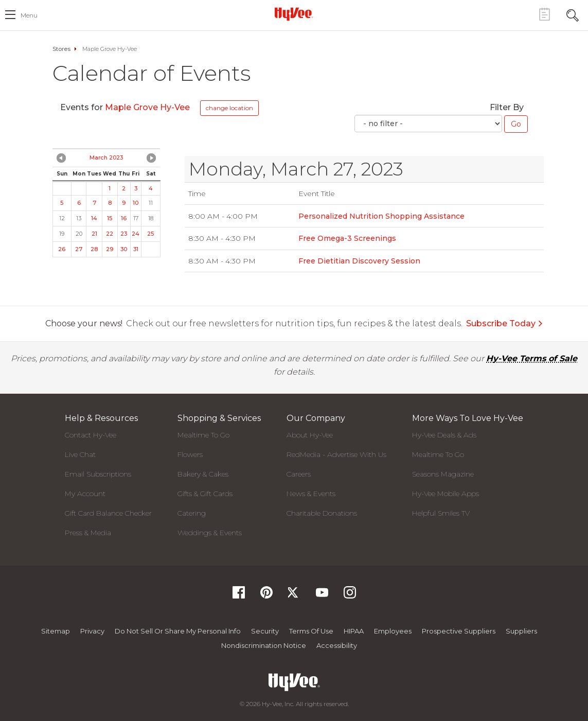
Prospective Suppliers (459, 631)
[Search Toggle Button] (573, 14)
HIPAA (354, 631)
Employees (393, 631)
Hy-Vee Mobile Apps (446, 494)
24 (136, 234)
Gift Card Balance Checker (108, 513)
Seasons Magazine (443, 474)
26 (62, 249)
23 (124, 234)
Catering (192, 513)
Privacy (92, 631)
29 (110, 249)
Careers (299, 474)
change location (229, 108)
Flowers (190, 454)
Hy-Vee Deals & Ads (444, 435)
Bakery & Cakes (203, 474)
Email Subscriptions (98, 474)
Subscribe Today (505, 323)
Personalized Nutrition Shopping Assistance (381, 216)
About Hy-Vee (310, 435)
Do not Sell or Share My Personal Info (178, 631)
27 (79, 249)
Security (265, 631)
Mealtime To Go (203, 435)
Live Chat (80, 454)
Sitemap (56, 631)
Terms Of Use (311, 631)
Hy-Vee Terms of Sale (532, 358)
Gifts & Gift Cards (205, 494)
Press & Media (88, 533)
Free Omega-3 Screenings (347, 238)
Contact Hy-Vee (91, 435)
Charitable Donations (322, 513)
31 (136, 249)
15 (110, 218)
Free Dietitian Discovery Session (359, 261)
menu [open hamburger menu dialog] (29, 15)
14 (94, 218)
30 (124, 249)
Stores (61, 49)
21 (94, 234)
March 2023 (106, 157)
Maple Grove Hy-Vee (148, 107)
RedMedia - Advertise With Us (336, 454)
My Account (85, 494)
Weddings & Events (210, 533)
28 (94, 249)
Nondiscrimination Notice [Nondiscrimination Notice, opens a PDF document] (264, 645)
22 (110, 234)
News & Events (311, 494)
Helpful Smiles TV (441, 513)
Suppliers (521, 631)
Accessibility (337, 645)
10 (136, 203)
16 (124, 218)
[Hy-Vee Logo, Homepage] (294, 14)
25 (150, 234)
